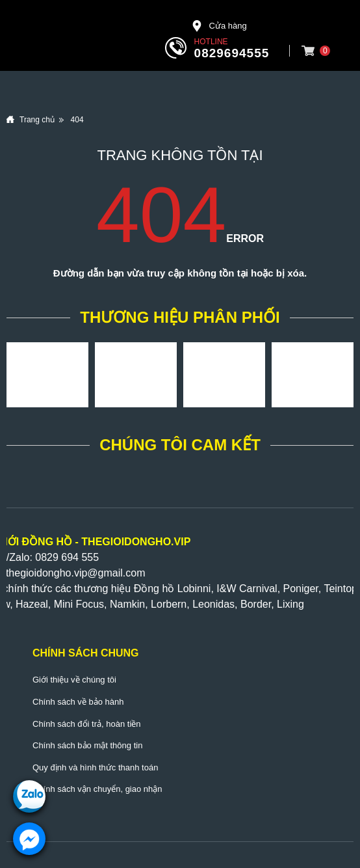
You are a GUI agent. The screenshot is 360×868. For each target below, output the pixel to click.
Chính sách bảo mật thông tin (87, 745)
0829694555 (232, 53)
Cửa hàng (219, 26)
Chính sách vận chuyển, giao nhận (97, 789)
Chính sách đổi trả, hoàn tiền (87, 724)
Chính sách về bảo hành (78, 702)
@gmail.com (116, 573)
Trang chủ (37, 120)
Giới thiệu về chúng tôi (74, 680)
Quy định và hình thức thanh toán (95, 767)
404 (77, 120)
